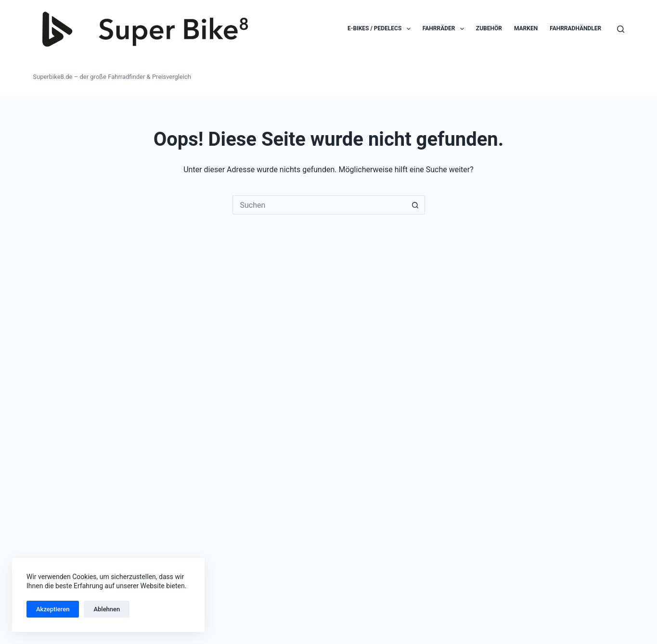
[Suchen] (621, 29)
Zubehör (489, 28)
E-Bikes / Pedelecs (381, 29)
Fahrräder (445, 29)
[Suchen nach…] (319, 205)
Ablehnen (107, 609)
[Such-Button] (415, 205)
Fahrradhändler (575, 28)
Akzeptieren (53, 609)
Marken (526, 28)
